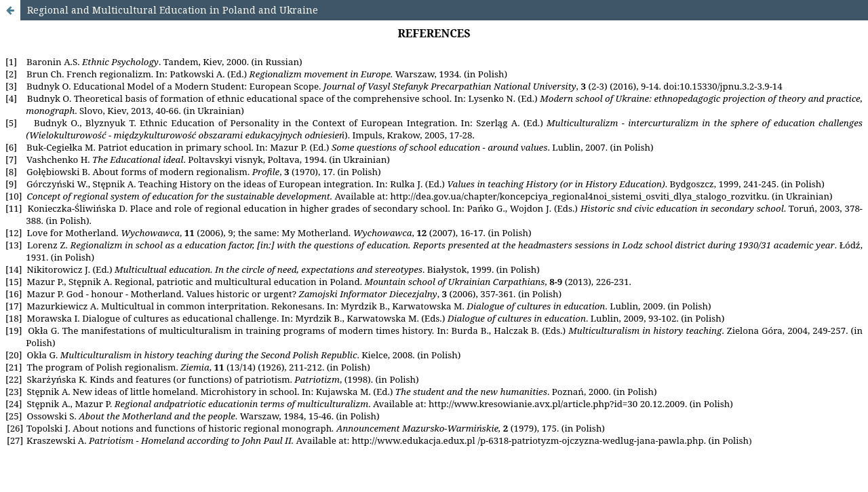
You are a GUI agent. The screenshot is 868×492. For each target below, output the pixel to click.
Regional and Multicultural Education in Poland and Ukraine (173, 10)
